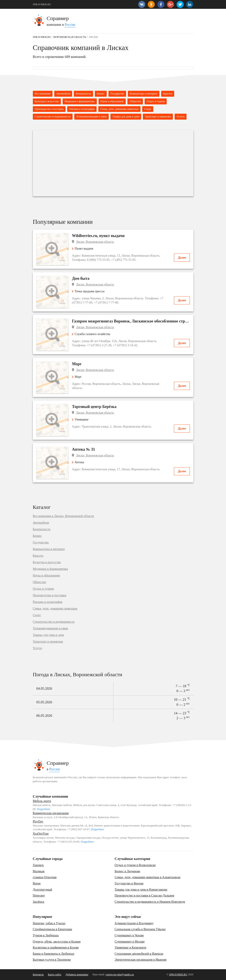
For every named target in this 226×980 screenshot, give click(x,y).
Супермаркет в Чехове (129, 935)
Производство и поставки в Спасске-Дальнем (144, 896)
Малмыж (39, 871)
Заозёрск (39, 902)
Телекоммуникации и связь (92, 117)
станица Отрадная (45, 877)
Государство (117, 94)
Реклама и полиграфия (82, 109)
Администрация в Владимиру (134, 923)
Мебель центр (42, 801)
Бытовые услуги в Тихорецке (52, 960)
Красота (168, 94)
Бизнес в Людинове (127, 871)
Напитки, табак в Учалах (49, 923)
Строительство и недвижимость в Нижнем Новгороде (150, 902)
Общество (135, 101)
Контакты (38, 974)
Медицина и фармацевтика (80, 101)
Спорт (148, 109)
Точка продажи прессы (88, 291)
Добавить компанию (77, 974)
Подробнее (44, 809)
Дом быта (81, 278)
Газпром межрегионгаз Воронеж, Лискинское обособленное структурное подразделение (131, 321)
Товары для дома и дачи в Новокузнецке (141, 890)
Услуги (181, 117)
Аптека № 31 (84, 449)
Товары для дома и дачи (126, 117)
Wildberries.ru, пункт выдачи (98, 236)
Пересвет (39, 896)
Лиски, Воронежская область (95, 242)
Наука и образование (112, 101)
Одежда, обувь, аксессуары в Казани (57, 942)
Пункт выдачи (83, 249)
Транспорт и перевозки (158, 117)
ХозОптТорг (41, 834)
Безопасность (83, 94)
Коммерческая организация (51, 813)
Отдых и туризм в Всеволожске (135, 865)
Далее (182, 258)
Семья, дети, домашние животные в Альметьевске (148, 877)
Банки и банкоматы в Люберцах (54, 954)
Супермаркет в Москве (130, 942)
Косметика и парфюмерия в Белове (56, 948)
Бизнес (101, 94)
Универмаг (80, 420)
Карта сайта (55, 974)
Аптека (78, 462)
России (70, 25)
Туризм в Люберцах (46, 935)
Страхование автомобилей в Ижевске (139, 954)
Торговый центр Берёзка (94, 407)
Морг (77, 364)
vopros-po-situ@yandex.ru (120, 974)
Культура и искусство (47, 101)
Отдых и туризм (156, 101)
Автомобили (63, 94)
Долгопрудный (43, 890)
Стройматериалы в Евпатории (52, 929)
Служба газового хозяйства (91, 334)
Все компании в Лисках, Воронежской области (63, 516)
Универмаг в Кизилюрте (131, 948)
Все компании (43, 94)
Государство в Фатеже (129, 883)
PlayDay (38, 822)
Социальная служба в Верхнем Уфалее (140, 929)
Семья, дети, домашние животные (119, 109)
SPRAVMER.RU (42, 4)
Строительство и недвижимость (53, 117)
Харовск (38, 865)
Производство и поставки (49, 109)
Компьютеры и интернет (144, 94)
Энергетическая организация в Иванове (141, 960)
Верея (37, 883)
